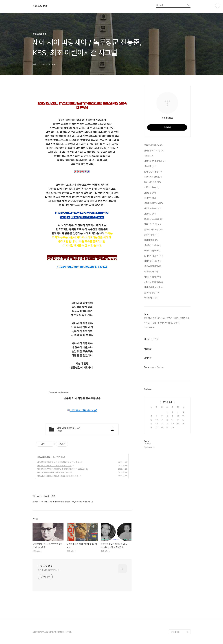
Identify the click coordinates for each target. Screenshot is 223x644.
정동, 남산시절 (152, 182)
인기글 (155, 339)
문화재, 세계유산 (153, 230)
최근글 (147, 339)
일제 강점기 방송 (153, 172)
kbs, (163, 318)
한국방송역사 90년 (154, 151)
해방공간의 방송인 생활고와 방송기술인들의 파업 (58, 476)
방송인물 (150, 166)
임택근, (169, 318)
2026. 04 (167, 402)
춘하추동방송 (40, 6)
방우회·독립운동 (153, 203)
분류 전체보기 (153, 145)
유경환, (176, 318)
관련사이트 (175, 632)
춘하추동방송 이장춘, (152, 318)
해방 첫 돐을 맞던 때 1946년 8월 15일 (53, 472)
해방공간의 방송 (44, 457)
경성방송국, (185, 318)
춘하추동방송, (149, 327)
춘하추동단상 (152, 293)
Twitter (161, 367)
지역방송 (150, 198)
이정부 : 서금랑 (153, 261)
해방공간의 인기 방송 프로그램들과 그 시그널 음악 (58, 462)
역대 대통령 (151, 240)
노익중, (147, 323)
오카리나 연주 (152, 251)
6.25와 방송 (152, 188)
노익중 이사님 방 (154, 256)
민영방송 (150, 193)
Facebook (149, 367)
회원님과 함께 (152, 277)
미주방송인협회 (153, 224)
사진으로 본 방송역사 (155, 161)
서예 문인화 (151, 272)
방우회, (177, 323)
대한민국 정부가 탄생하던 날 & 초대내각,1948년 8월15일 (61, 469)
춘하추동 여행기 (153, 282)
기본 (149, 156)
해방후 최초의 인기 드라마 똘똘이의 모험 (54, 466)
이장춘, (154, 323)
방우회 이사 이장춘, (165, 323)
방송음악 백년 (153, 245)
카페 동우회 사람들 (154, 287)
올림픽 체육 (151, 235)
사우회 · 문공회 (153, 209)
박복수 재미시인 (153, 266)
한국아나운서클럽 (154, 219)
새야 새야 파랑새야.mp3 (82, 410)
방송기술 (150, 214)
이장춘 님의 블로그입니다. (49, 570)
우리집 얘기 (151, 298)
